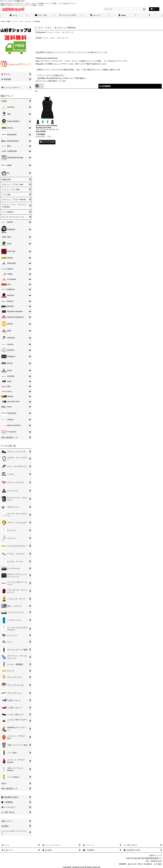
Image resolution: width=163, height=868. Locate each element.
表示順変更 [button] (105, 86)
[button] (149, 16)
